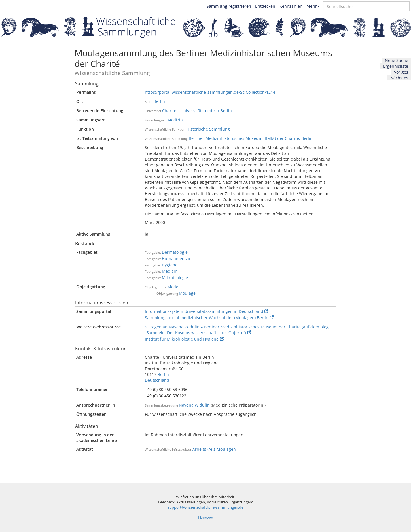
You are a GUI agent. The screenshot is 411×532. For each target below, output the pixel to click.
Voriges (401, 72)
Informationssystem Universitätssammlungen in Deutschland (207, 311)
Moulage (187, 293)
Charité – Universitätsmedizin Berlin (197, 111)
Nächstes (399, 78)
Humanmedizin (177, 259)
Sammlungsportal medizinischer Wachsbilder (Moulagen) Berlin (209, 318)
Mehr (313, 6)
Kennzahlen (291, 6)
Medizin (175, 120)
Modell (174, 287)
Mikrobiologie (175, 278)
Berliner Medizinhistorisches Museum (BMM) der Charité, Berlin (251, 138)
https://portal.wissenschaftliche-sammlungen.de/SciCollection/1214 (210, 92)
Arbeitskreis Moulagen (214, 449)
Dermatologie (175, 252)
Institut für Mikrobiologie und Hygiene (184, 339)
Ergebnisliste (396, 66)
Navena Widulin (194, 405)
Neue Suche (396, 60)
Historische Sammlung (208, 129)
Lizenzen (206, 518)
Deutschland (157, 380)
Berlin (159, 101)
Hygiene (170, 265)
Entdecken (265, 6)
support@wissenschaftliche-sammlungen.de (205, 507)
